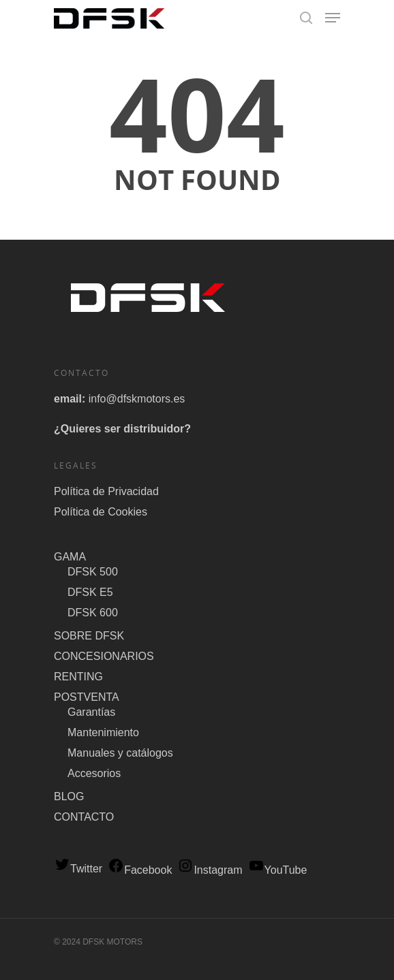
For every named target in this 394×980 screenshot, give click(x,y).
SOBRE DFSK (89, 636)
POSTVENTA (87, 697)
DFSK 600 (93, 613)
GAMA (70, 557)
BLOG (69, 796)
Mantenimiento (103, 732)
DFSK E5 (90, 592)
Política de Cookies (101, 512)
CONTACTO (84, 817)
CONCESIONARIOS (104, 656)
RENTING (78, 677)
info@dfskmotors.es (137, 399)
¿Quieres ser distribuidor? (122, 429)
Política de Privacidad (106, 491)
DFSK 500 (93, 572)
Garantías (91, 712)
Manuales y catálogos (120, 753)
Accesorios (94, 773)
